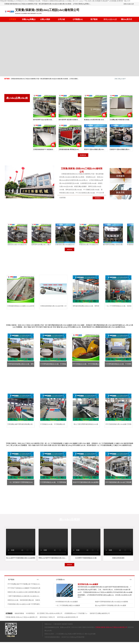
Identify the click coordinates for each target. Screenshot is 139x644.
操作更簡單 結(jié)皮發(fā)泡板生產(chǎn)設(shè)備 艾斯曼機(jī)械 (55, 120)
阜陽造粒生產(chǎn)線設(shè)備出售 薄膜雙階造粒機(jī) (96, 245)
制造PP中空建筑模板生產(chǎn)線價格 (86, 484)
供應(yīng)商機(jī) (29, 19)
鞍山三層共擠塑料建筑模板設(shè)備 (86, 426)
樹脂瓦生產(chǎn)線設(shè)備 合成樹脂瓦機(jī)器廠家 (25, 594)
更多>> (80, 599)
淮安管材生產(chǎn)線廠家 (88, 586)
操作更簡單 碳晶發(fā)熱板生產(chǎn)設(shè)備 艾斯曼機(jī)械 (79, 120)
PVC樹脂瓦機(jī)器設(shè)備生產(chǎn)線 (17, 138)
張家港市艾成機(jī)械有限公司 (100, 615)
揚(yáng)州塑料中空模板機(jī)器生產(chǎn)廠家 (111, 607)
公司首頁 (12, 19)
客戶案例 (94, 19)
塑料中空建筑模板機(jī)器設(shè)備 (17, 108)
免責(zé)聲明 (72, 636)
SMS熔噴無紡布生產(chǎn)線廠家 (67, 604)
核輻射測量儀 (19, 615)
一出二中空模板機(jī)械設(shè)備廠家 (68, 607)
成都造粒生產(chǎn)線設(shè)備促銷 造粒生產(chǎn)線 (24, 245)
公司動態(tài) (78, 19)
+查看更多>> (98, 198)
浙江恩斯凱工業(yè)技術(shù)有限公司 (50, 615)
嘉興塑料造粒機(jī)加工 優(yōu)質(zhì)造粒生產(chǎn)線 (48, 245)
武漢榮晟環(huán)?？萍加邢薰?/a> (76, 615)
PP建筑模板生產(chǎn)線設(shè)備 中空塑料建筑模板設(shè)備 (28, 606)
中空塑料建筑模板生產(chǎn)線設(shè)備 (17, 123)
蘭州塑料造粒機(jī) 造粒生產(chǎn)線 (114, 245)
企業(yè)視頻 (45, 19)
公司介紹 (61, 19)
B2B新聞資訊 (30, 615)
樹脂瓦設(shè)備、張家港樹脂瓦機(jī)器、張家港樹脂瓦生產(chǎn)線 (30, 602)
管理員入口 (81, 636)
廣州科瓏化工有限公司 (47, 619)
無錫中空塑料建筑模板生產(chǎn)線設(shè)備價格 (112, 604)
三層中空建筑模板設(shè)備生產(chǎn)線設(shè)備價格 (26, 598)
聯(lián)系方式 (127, 19)
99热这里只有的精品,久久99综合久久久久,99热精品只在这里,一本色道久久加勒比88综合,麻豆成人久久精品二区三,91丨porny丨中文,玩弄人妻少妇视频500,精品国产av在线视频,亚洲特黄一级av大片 (65, 1)
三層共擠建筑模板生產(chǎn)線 (17, 114)
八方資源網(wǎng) (62, 636)
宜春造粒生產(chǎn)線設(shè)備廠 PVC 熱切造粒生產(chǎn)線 (74, 245)
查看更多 (17, 147)
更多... (38, 581)
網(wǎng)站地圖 (90, 636)
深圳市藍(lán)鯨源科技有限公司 (68, 619)
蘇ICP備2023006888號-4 (87, 629)
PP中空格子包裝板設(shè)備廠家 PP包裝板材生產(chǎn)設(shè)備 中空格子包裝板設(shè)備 (38, 590)
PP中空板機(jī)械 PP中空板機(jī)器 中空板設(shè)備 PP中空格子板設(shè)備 (32, 586)
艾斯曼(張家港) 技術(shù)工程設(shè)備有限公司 (22, 619)
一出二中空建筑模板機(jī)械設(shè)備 (17, 130)
